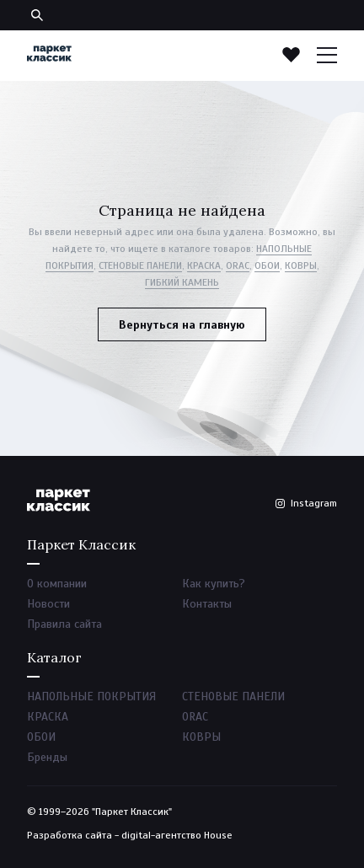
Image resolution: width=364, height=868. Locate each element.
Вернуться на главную (182, 325)
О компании (57, 584)
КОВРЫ (301, 265)
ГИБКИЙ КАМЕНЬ (182, 282)
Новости (48, 604)
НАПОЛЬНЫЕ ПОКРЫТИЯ (91, 697)
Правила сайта (64, 624)
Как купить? (214, 584)
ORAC (238, 265)
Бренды (47, 757)
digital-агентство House (177, 835)
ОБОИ (267, 265)
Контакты (207, 604)
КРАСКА (204, 265)
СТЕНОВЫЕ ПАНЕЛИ (140, 265)
